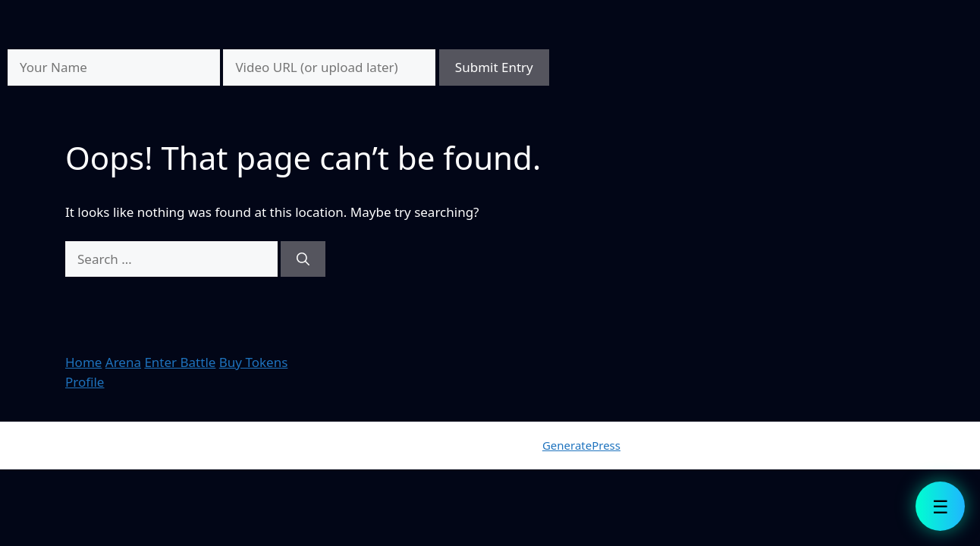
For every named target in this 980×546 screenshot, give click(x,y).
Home (83, 362)
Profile (85, 382)
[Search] (303, 259)
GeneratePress (581, 445)
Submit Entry (494, 67)
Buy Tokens (254, 362)
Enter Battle (180, 362)
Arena (123, 362)
